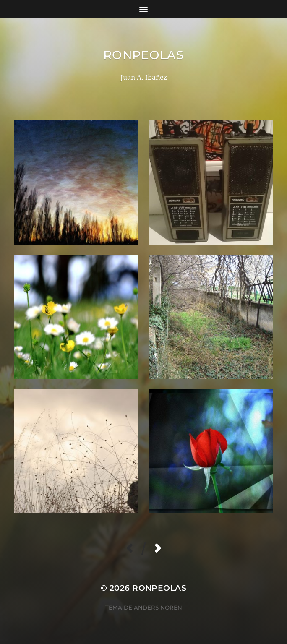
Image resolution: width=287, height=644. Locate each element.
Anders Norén (158, 607)
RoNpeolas (143, 55)
